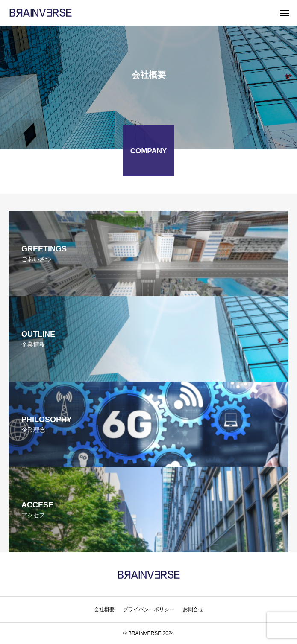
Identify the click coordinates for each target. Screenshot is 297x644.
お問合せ (193, 609)
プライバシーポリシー (149, 609)
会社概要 (104, 609)
